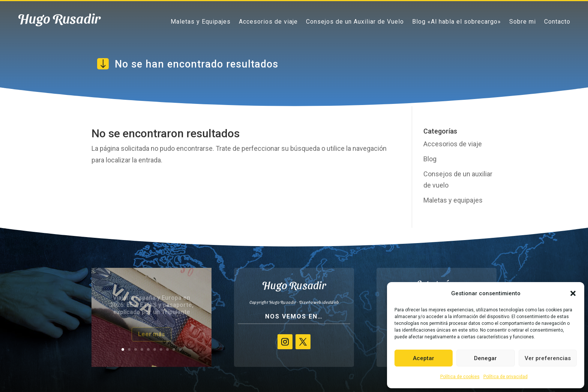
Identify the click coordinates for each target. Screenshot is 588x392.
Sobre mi (523, 21)
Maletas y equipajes (453, 200)
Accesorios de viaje (268, 21)
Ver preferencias (548, 358)
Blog (430, 159)
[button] (573, 293)
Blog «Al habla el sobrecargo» (457, 21)
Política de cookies (460, 377)
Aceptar (424, 358)
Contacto (557, 21)
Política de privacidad (505, 377)
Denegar (485, 358)
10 (180, 349)
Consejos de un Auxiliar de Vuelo (355, 21)
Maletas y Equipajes (201, 21)
